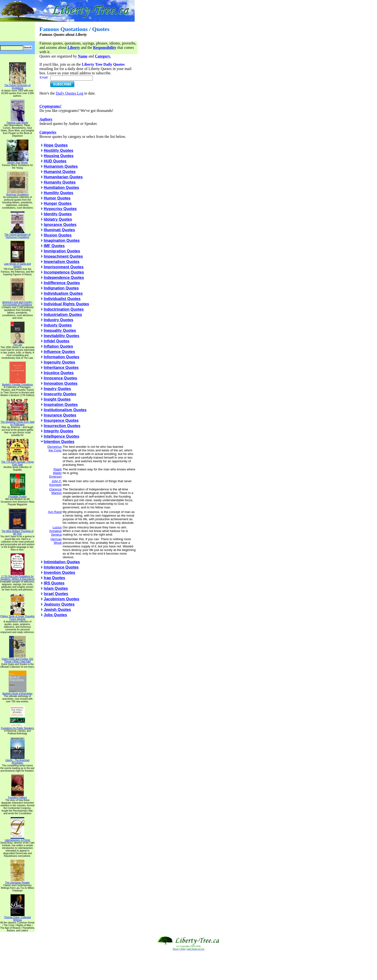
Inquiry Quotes (57, 389)
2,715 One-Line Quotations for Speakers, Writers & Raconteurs (17, 577)
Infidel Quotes (57, 341)
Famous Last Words (17, 122)
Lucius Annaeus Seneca (55, 531)
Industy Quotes (58, 325)
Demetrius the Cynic (54, 448)
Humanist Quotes (60, 172)
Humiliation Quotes (61, 188)
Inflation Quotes (58, 346)
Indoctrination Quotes (64, 309)
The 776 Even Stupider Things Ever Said (17, 462)
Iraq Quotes (54, 578)
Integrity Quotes (59, 431)
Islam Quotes (56, 588)
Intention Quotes (59, 442)
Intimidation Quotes (62, 562)
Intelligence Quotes (62, 436)
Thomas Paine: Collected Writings (18, 918)
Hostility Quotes (59, 151)
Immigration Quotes (62, 251)
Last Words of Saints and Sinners (18, 264)
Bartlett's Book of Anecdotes (17, 692)
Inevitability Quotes (62, 336)
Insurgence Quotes (61, 420)
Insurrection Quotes (62, 426)
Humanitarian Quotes (63, 177)
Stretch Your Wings (18, 161)
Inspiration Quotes (61, 405)
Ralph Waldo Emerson (55, 473)
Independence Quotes (64, 278)
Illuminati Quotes (59, 230)
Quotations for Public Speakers (18, 727)
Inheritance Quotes (61, 368)
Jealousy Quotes (59, 604)
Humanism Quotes (61, 166)
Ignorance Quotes (60, 225)
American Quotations (17, 193)
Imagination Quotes (62, 240)
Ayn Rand (55, 512)
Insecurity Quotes (60, 394)
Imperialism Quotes (62, 262)
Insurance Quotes (60, 415)
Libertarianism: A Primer (17, 839)
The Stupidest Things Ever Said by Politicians (17, 422)
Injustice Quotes (59, 373)
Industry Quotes (59, 320)
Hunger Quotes (58, 203)
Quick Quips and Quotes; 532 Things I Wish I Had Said (17, 659)
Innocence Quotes (60, 378)
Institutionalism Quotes (65, 410)
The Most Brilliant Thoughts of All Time (17, 531)
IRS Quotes (54, 583)
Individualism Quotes (63, 293)
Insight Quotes (57, 399)
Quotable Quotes (18, 495)
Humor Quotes (57, 198)
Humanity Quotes (60, 182)
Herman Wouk (56, 541)
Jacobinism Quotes (62, 599)
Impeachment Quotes (63, 256)
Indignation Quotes (61, 288)
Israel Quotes (56, 594)
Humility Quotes (59, 193)
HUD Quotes (55, 161)
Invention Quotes (60, 573)
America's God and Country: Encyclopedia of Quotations (17, 302)
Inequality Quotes (60, 330)
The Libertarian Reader (17, 882)
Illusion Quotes (58, 235)
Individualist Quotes (62, 299)
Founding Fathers (17, 796)
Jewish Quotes (57, 610)
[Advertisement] (188, 965)
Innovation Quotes (61, 383)
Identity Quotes (58, 214)
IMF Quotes (54, 246)
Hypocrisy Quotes (60, 209)
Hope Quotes (56, 145)
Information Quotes (62, 357)
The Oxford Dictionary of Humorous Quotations (17, 235)
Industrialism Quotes (63, 315)
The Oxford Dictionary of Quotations (17, 86)
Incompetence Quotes (64, 272)
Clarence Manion (55, 491)
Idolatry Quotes (58, 219)
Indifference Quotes (62, 283)
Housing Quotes (59, 156)
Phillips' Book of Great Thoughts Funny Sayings (17, 617)
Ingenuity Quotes (60, 362)
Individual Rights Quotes (66, 304)
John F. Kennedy (55, 483)
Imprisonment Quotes (64, 267)
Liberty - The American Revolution (17, 760)
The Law (18, 344)
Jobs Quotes (55, 615)
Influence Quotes (59, 352)
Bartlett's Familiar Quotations (17, 384)
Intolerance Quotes (61, 567)
